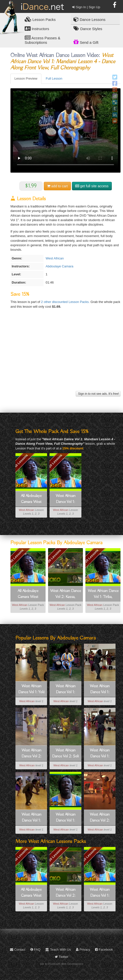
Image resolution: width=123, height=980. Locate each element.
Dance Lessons (90, 19)
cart (57, 186)
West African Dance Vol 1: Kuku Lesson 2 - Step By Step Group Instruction (31, 818)
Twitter (61, 957)
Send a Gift (86, 42)
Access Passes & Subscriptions (42, 40)
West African (55, 258)
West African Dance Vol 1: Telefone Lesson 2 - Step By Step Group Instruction (100, 689)
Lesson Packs (40, 19)
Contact (18, 950)
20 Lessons (55, 461)
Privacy (83, 950)
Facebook (104, 950)
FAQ (35, 950)
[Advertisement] (65, 355)
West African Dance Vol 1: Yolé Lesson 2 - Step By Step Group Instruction (31, 689)
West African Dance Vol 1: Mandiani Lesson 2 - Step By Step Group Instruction (100, 754)
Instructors (37, 28)
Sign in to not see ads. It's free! (98, 394)
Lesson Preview (26, 78)
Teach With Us (58, 950)
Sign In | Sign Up (86, 7)
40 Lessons (21, 461)
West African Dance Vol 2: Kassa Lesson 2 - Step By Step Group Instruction (31, 754)
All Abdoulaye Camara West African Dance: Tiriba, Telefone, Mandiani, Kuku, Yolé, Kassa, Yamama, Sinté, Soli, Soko (31, 499)
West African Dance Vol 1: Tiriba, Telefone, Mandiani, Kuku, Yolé (65, 499)
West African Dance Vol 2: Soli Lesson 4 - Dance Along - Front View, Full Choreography (65, 754)
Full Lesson (54, 78)
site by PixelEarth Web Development (62, 964)
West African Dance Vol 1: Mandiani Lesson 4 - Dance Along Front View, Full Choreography (65, 689)
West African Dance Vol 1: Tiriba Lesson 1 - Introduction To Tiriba (65, 818)
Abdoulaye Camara (59, 266)
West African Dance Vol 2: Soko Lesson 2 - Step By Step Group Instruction (100, 818)
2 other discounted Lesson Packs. (66, 302)
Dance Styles (88, 28)
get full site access (92, 186)
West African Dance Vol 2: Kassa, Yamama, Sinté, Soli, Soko (65, 594)
